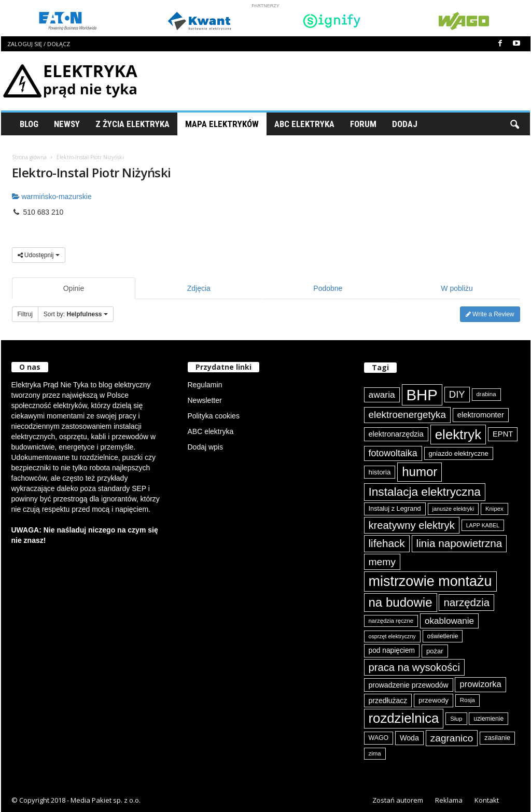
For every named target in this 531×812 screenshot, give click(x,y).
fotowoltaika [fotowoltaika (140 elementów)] (393, 453)
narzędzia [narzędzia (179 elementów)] (466, 602)
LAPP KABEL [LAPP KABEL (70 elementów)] (483, 525)
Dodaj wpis (205, 447)
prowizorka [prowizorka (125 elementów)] (480, 684)
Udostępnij (39, 255)
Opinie (74, 288)
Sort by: (76, 314)
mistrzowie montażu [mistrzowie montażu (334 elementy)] (430, 581)
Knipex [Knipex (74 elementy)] (494, 509)
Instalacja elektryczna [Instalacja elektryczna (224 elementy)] (425, 492)
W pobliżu (457, 288)
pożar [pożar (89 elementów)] (435, 651)
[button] (514, 124)
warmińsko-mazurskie (52, 197)
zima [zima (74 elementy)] (375, 753)
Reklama (449, 800)
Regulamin (205, 385)
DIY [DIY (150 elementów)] (457, 394)
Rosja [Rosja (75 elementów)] (467, 700)
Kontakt (487, 800)
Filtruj (25, 314)
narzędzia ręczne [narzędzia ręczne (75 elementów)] (391, 621)
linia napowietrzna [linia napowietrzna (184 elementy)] (459, 543)
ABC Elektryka (304, 124)
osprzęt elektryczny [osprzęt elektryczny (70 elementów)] (392, 636)
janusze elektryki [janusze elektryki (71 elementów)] (453, 509)
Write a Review (490, 314)
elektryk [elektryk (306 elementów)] (458, 435)
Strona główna (29, 157)
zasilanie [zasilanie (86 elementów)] (497, 738)
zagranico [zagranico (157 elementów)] (452, 738)
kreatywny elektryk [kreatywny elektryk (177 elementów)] (412, 525)
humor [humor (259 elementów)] (420, 472)
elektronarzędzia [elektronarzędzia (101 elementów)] (396, 434)
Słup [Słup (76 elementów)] (456, 718)
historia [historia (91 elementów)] (380, 472)
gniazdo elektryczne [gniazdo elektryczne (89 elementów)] (459, 453)
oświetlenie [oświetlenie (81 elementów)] (443, 636)
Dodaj (405, 124)
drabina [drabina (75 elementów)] (486, 394)
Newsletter (205, 400)
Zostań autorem (398, 800)
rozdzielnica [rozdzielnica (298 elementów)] (404, 718)
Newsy (67, 124)
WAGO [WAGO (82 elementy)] (379, 738)
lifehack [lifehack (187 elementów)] (387, 543)
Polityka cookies (214, 416)
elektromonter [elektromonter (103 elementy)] (481, 415)
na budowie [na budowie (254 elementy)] (401, 602)
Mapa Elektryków (222, 124)
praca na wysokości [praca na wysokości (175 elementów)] (414, 667)
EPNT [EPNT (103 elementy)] (503, 434)
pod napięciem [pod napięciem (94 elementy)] (392, 650)
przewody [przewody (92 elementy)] (434, 700)
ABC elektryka (211, 431)
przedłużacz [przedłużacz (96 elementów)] (388, 701)
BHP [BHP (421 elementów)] (422, 395)
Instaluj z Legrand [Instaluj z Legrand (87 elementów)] (395, 508)
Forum (363, 124)
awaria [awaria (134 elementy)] (382, 395)
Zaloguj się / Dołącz (39, 44)
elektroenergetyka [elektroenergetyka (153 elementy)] (407, 415)
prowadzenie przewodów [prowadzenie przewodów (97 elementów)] (409, 685)
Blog (29, 124)
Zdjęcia (199, 288)
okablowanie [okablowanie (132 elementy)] (449, 621)
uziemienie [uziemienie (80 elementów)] (488, 719)
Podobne (328, 288)
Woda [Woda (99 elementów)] (409, 738)
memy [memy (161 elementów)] (382, 562)
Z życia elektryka (132, 124)
